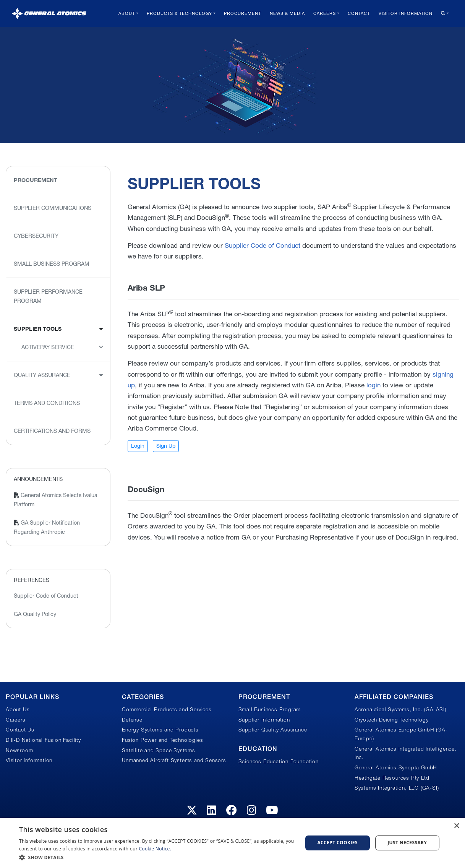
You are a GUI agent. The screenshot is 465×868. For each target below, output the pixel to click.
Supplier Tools (38, 329)
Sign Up (166, 446)
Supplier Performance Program (48, 296)
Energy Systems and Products (160, 730)
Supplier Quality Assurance (273, 730)
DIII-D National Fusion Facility (43, 740)
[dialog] (232, 843)
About (127, 13)
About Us (18, 709)
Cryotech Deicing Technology (392, 720)
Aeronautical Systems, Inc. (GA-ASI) (400, 709)
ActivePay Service (48, 347)
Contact (359, 13)
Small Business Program (52, 264)
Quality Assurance (42, 375)
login (373, 385)
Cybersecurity (36, 236)
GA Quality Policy (35, 614)
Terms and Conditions (47, 403)
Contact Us (20, 730)
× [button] (456, 826)
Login (138, 446)
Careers (325, 13)
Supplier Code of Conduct (262, 245)
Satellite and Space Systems (159, 750)
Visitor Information (406, 13)
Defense (132, 720)
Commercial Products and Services (167, 709)
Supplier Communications (53, 208)
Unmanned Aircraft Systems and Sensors (174, 760)
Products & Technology (179, 13)
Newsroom (19, 750)
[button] (157, 857)
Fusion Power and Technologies (162, 740)
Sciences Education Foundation (279, 761)
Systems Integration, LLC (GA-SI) (397, 788)
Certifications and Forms (52, 431)
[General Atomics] (49, 13)
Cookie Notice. (155, 849)
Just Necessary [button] (407, 843)
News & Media (287, 13)
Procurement (242, 13)
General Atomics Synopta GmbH (396, 767)
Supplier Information (264, 720)
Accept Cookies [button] (337, 843)
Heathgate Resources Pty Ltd (392, 778)
